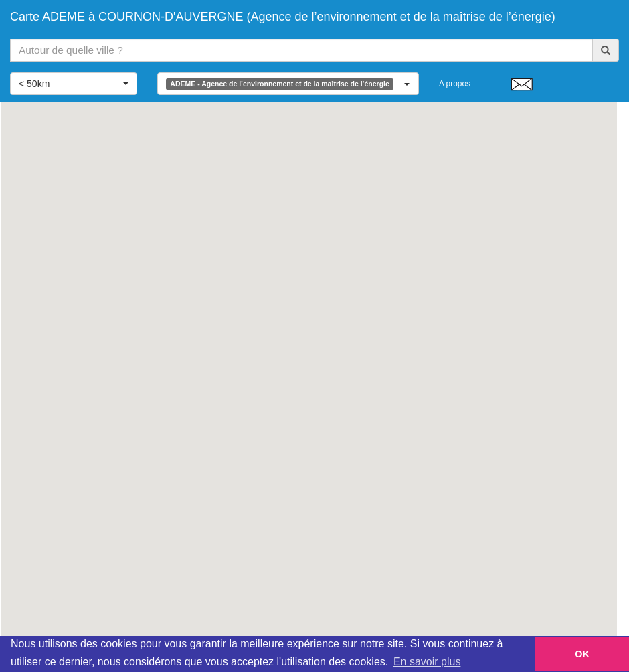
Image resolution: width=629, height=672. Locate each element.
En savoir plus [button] (427, 662)
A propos (455, 84)
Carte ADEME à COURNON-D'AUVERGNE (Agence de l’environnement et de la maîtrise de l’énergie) (283, 17)
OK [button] (582, 654)
